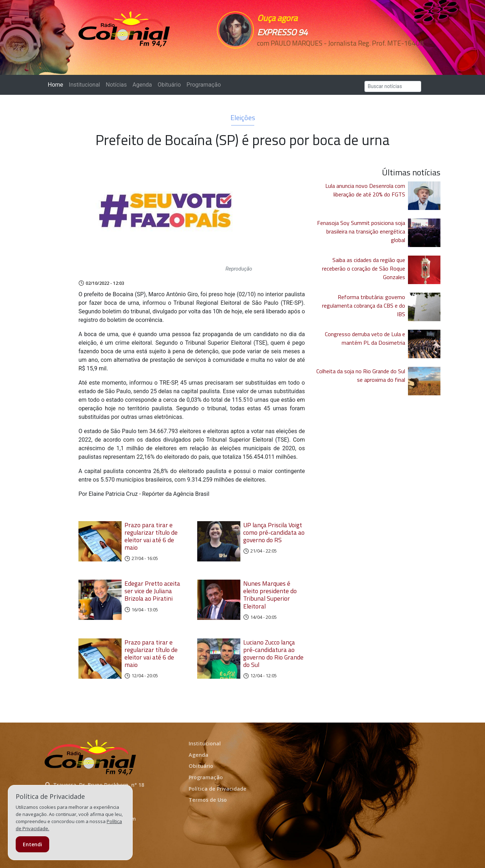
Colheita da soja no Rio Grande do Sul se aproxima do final (361, 375)
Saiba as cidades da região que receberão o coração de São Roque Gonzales (364, 268)
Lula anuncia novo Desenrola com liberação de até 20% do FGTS (365, 190)
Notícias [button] (116, 85)
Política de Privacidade (218, 789)
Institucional (84, 85)
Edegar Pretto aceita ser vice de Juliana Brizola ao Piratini (152, 591)
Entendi (32, 844)
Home (57, 84)
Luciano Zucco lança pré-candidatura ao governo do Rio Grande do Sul (273, 653)
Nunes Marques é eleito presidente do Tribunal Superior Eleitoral (270, 595)
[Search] (393, 86)
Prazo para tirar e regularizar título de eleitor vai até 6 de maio (151, 536)
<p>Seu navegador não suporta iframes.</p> (292, 56)
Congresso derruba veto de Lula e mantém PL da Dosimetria (365, 338)
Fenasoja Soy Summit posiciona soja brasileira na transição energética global (361, 231)
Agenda (142, 85)
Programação (204, 85)
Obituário (169, 85)
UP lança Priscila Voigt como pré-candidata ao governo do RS (274, 532)
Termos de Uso (208, 800)
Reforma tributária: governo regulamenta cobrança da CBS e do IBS (364, 305)
